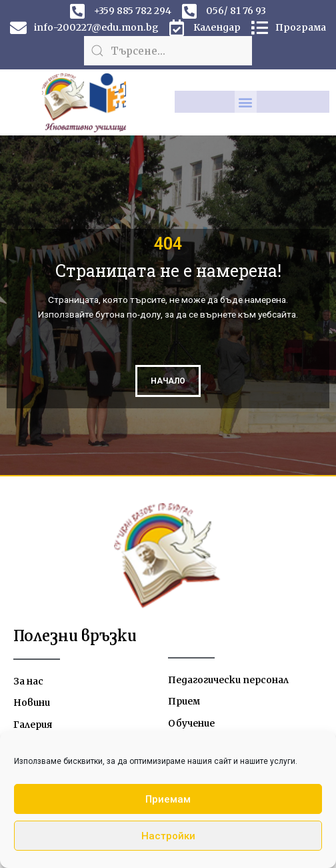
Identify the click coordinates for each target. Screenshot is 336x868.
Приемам (168, 799)
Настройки (168, 836)
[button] (246, 102)
